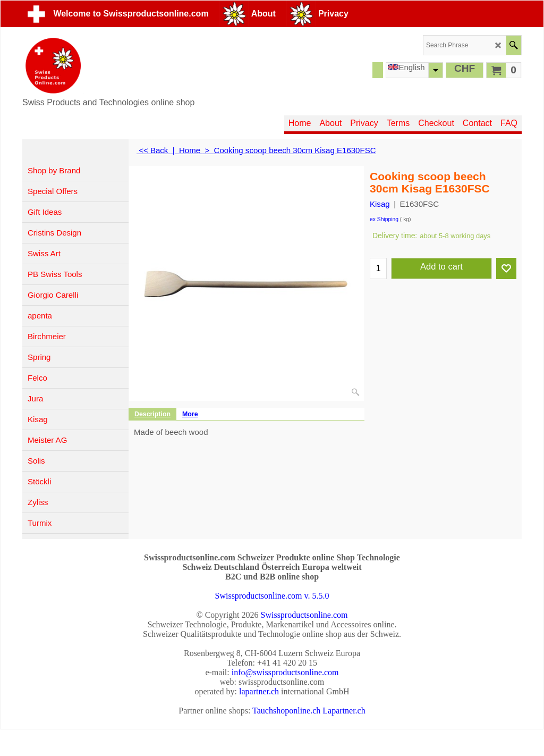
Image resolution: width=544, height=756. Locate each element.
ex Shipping (384, 219)
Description (152, 414)
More (190, 414)
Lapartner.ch (344, 711)
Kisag (380, 204)
